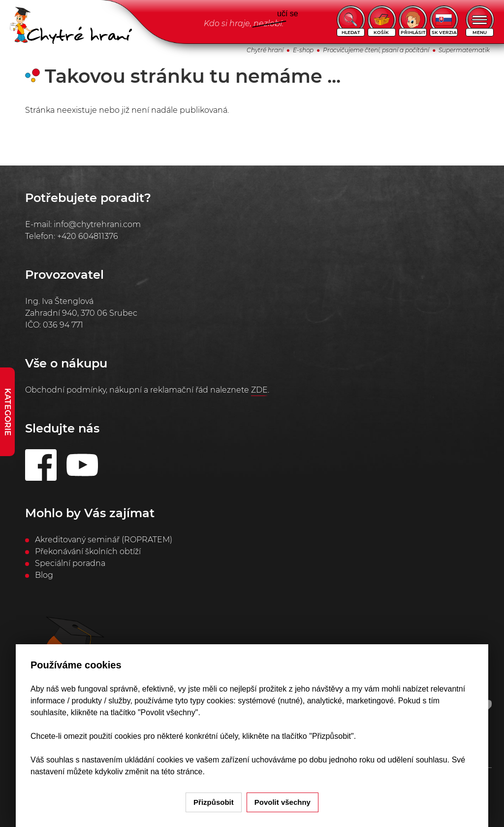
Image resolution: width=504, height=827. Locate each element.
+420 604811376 (88, 236)
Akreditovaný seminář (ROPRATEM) (104, 540)
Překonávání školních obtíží (88, 551)
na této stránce (177, 772)
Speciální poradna (70, 563)
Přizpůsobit (214, 802)
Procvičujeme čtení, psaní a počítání (376, 50)
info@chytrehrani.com (97, 224)
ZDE (259, 390)
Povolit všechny (283, 802)
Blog (44, 575)
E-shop (303, 50)
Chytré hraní (265, 50)
